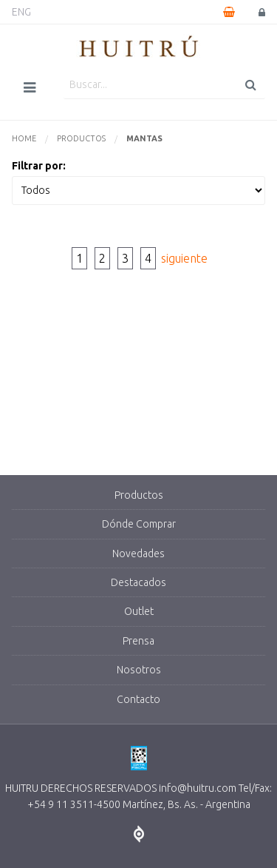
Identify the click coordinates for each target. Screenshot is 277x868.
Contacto (138, 699)
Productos (81, 138)
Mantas (144, 138)
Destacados (138, 582)
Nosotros (139, 670)
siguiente (184, 258)
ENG (21, 12)
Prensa (138, 641)
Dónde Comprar (139, 524)
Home (24, 138)
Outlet (139, 611)
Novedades (138, 554)
